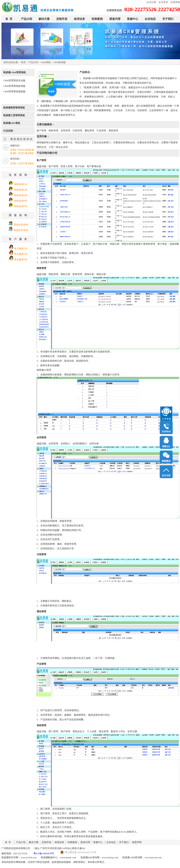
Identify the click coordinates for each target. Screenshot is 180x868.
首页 (23, 62)
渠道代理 (115, 19)
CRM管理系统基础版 (14, 91)
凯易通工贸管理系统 (14, 115)
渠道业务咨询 (21, 225)
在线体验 (175, 2)
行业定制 (8, 131)
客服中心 (133, 19)
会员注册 (151, 2)
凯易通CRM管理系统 (15, 72)
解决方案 (44, 19)
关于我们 (168, 19)
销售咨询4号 (21, 201)
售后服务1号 (21, 249)
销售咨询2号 (21, 190)
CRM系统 (46, 62)
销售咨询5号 (21, 206)
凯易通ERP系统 (12, 123)
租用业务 (80, 19)
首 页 (9, 19)
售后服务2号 (21, 254)
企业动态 (150, 19)
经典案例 (97, 19)
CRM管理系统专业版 (14, 80)
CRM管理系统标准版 (14, 86)
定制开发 (62, 19)
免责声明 (137, 842)
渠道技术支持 (21, 230)
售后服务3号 (21, 260)
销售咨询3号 (21, 195)
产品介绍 (27, 19)
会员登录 (163, 2)
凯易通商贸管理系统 (14, 108)
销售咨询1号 (21, 184)
